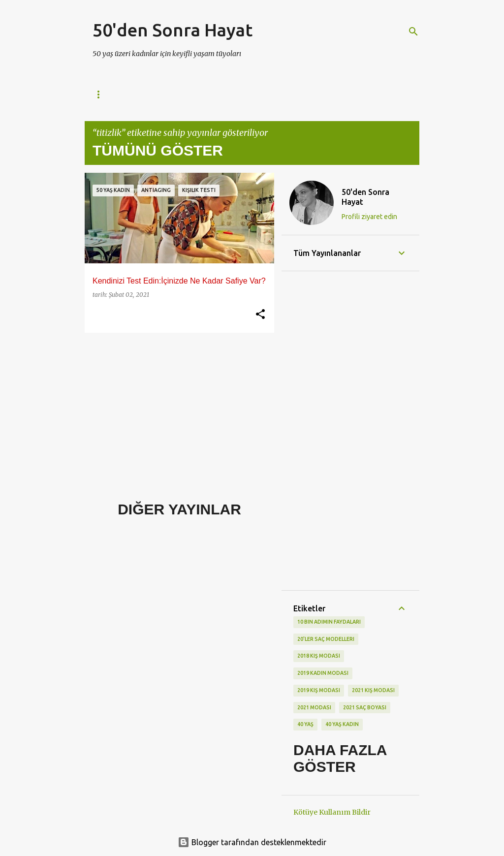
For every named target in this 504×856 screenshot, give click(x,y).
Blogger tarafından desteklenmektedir (252, 842)
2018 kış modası (319, 656)
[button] (260, 315)
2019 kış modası (319, 690)
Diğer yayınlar (179, 509)
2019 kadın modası (323, 673)
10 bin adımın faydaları (329, 622)
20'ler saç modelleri (326, 639)
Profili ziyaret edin (369, 217)
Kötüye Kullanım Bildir (332, 812)
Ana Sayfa (109, 94)
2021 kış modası (373, 690)
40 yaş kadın (342, 724)
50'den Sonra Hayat (173, 30)
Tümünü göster (158, 150)
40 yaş (305, 724)
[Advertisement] (176, 409)
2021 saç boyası (365, 707)
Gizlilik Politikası (178, 94)
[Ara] (413, 32)
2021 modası (314, 707)
